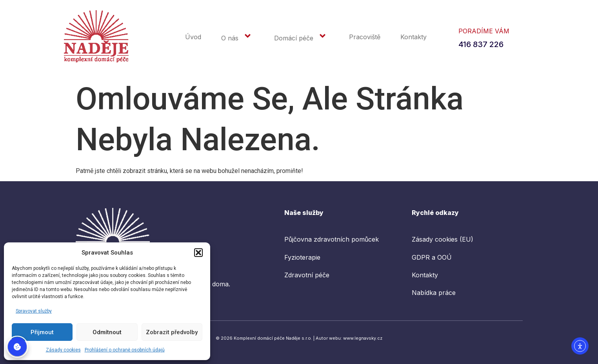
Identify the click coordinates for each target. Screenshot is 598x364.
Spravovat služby (34, 311)
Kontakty (414, 37)
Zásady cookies (63, 350)
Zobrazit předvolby (172, 332)
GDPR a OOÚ (432, 257)
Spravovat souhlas (17, 347)
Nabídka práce (434, 293)
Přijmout (42, 332)
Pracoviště (365, 37)
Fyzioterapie (302, 257)
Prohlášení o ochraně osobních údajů (125, 350)
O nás (238, 37)
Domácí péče (302, 37)
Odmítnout (107, 332)
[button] (198, 253)
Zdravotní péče (307, 275)
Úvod (193, 37)
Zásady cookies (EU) (443, 239)
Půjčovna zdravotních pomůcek (332, 239)
